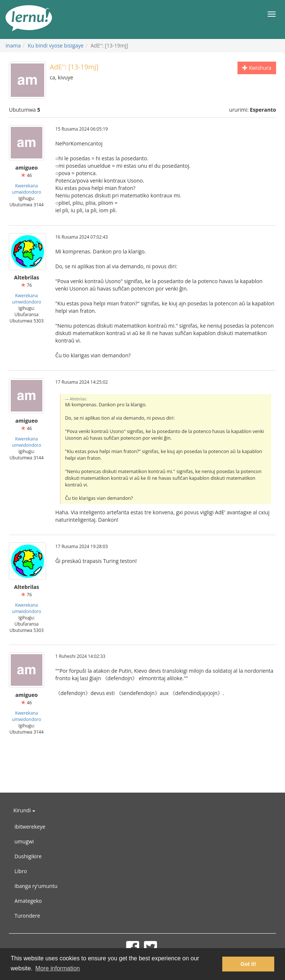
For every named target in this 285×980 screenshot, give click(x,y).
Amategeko (28, 901)
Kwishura (257, 68)
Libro (21, 871)
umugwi (24, 841)
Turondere (27, 916)
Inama (13, 45)
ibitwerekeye (30, 827)
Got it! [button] (248, 964)
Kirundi (24, 810)
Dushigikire (28, 856)
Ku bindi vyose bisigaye (56, 45)
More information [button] (58, 968)
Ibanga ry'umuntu (36, 886)
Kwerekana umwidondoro (27, 189)
